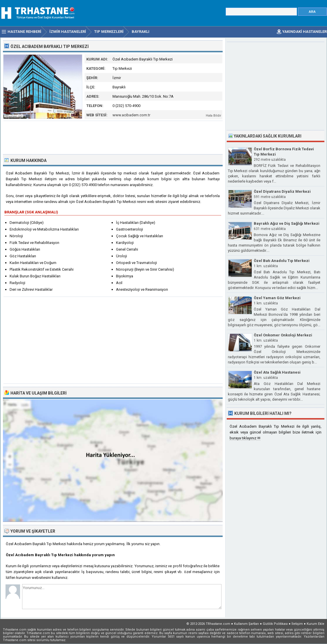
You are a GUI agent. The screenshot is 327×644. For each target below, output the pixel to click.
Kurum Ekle (316, 624)
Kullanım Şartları (246, 624)
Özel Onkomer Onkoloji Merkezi (283, 335)
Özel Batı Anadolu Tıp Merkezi (282, 261)
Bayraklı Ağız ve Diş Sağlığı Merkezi (287, 223)
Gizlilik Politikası (275, 624)
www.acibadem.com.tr (131, 115)
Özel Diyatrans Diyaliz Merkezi (282, 191)
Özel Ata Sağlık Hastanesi (277, 372)
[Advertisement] (113, 137)
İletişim (297, 624)
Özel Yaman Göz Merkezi (277, 298)
